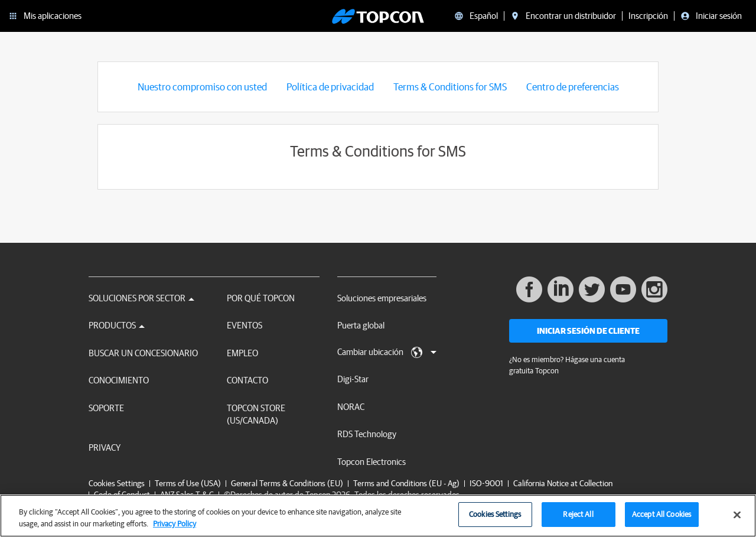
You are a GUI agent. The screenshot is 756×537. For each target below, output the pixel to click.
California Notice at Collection (563, 483)
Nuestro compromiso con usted (202, 87)
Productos (117, 325)
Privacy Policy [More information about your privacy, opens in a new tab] (175, 530)
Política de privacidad (330, 87)
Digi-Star (353, 379)
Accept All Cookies (661, 521)
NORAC (351, 407)
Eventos (245, 325)
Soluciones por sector (141, 298)
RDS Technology (367, 434)
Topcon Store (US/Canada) (256, 414)
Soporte (106, 408)
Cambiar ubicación (387, 353)
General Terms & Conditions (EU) (287, 483)
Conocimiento (119, 380)
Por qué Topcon (261, 298)
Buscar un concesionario (143, 353)
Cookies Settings (117, 484)
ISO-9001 (486, 483)
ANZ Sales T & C (187, 494)
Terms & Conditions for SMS (450, 87)
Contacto (247, 380)
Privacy (105, 448)
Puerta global (361, 325)
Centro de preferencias (573, 87)
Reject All (578, 521)
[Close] (737, 521)
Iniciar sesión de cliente (588, 331)
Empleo (242, 353)
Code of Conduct (122, 494)
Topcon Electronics (372, 462)
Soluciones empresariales (382, 298)
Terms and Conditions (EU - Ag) (406, 483)
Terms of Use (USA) (188, 483)
